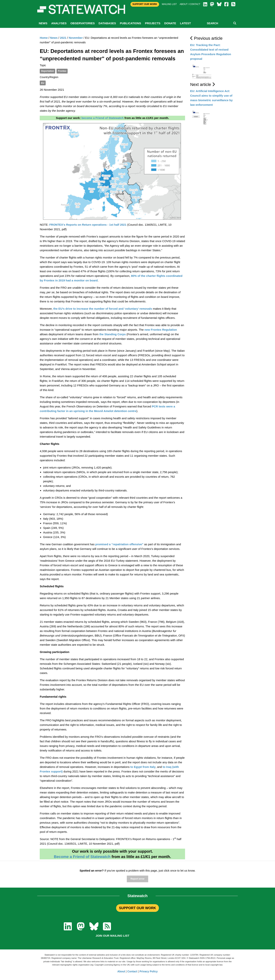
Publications (130, 23)
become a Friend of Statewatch (103, 118)
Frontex (62, 71)
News (43, 23)
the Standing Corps (112, 334)
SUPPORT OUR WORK (137, 908)
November (76, 38)
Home (44, 38)
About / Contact (190, 4)
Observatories (83, 23)
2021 (63, 38)
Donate (170, 23)
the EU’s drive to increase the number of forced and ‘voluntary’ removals (102, 309)
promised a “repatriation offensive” (119, 544)
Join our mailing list (112, 936)
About (121, 971)
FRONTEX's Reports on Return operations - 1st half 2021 (88, 225)
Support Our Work (145, 4)
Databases (107, 23)
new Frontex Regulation (161, 330)
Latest (185, 23)
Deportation (47, 71)
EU (43, 83)
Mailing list (169, 4)
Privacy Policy (149, 971)
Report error (137, 879)
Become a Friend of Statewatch (82, 857)
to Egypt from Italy (142, 767)
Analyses (59, 23)
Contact (132, 971)
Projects (153, 23)
